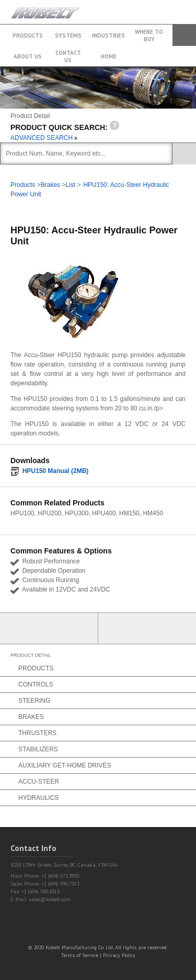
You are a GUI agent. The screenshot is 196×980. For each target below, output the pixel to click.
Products (28, 36)
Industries (108, 36)
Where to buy (149, 36)
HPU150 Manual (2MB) (56, 471)
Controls (36, 684)
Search (184, 35)
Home (109, 56)
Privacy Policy (119, 955)
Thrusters (37, 733)
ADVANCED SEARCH (44, 138)
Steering (34, 701)
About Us (28, 56)
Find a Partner (147, 628)
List (70, 185)
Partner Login (49, 628)
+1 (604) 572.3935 (162, 7)
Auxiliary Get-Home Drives (65, 765)
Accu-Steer (39, 782)
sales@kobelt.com (50, 899)
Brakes (50, 185)
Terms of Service (80, 955)
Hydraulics (38, 798)
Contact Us (68, 56)
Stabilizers (38, 749)
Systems (68, 36)
